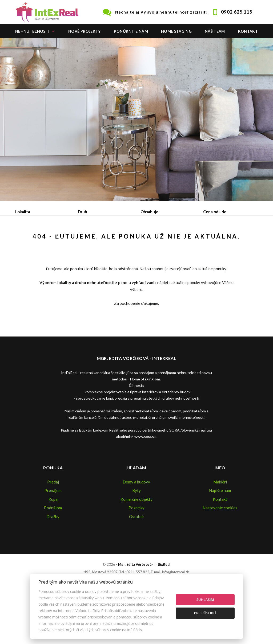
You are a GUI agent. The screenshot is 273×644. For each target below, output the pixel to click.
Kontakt (248, 31)
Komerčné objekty (137, 550)
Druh (83, 212)
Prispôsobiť (205, 613)
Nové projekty (85, 31)
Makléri (220, 533)
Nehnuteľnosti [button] (32, 31)
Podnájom (35, 252)
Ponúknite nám (131, 31)
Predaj (32, 239)
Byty (136, 542)
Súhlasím (205, 600)
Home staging (176, 31)
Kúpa (96, 239)
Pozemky (136, 559)
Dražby (53, 568)
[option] (136, 120)
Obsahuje (149, 212)
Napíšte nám (220, 542)
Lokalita (23, 212)
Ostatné (136, 568)
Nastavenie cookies (220, 559)
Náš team (215, 31)
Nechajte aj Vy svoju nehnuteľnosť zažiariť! (162, 12)
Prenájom (65, 239)
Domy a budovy (136, 533)
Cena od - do (215, 212)
